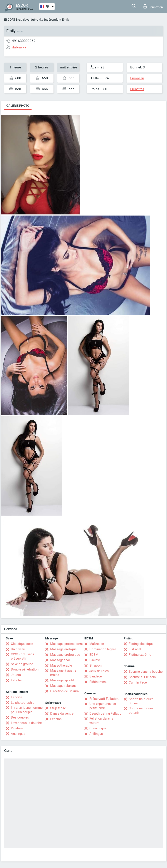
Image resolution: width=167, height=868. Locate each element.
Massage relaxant (63, 686)
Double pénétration (25, 669)
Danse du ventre (62, 714)
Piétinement (98, 682)
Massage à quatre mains (63, 673)
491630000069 (24, 41)
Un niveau (18, 649)
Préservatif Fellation (104, 699)
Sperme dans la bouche (146, 672)
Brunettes (137, 89)
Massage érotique (63, 649)
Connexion (153, 6)
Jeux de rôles (99, 671)
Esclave (95, 660)
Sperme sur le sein (142, 677)
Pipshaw (17, 728)
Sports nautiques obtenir (141, 710)
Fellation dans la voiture (101, 721)
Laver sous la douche (26, 723)
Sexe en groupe (22, 664)
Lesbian (56, 719)
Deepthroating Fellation (106, 714)
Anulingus (18, 734)
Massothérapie (61, 666)
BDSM (94, 655)
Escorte (17, 697)
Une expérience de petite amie (103, 706)
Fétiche (16, 680)
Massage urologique (65, 655)
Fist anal (135, 649)
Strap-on (95, 666)
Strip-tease (58, 708)
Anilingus (96, 734)
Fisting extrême (140, 655)
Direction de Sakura (64, 691)
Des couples (20, 717)
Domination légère (103, 649)
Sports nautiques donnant (141, 701)
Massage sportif (62, 680)
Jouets (16, 675)
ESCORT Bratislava (17, 20)
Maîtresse (97, 644)
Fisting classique (141, 644)
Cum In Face (138, 682)
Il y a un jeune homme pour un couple (27, 710)
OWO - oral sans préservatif (23, 656)
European (137, 78)
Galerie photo (18, 106)
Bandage (96, 676)
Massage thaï (60, 660)
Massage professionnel (67, 644)
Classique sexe (22, 644)
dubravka (37, 20)
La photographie (23, 703)
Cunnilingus (98, 728)
